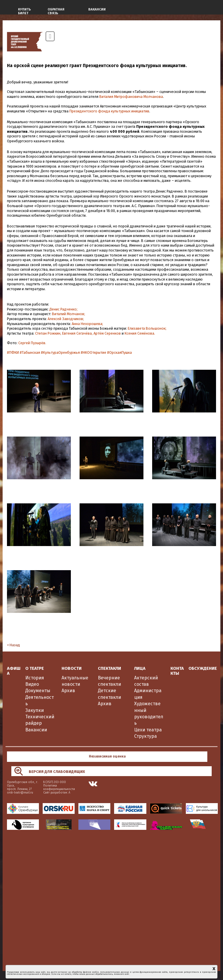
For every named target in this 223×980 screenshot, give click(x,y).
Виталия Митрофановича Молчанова (131, 97)
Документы (38, 691)
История (35, 678)
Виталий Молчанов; (69, 314)
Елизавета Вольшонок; (147, 328)
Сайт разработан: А (57, 793)
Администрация (148, 694)
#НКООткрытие (93, 352)
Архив (68, 691)
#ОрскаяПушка (119, 352)
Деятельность (39, 700)
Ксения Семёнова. (140, 333)
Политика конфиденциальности (59, 787)
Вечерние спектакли (109, 681)
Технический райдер (40, 720)
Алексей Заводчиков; (66, 319)
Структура (145, 736)
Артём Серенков (107, 333)
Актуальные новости (75, 681)
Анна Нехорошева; (87, 324)
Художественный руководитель (149, 713)
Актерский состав (146, 681)
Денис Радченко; (63, 309)
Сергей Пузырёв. (32, 343)
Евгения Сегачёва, (77, 333)
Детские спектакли (109, 694)
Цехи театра (148, 730)
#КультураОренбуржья (60, 352)
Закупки (35, 710)
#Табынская (30, 352)
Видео (32, 684)
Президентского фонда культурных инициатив (109, 111)
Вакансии (36, 730)
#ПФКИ (13, 352)
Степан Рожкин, (48, 333)
